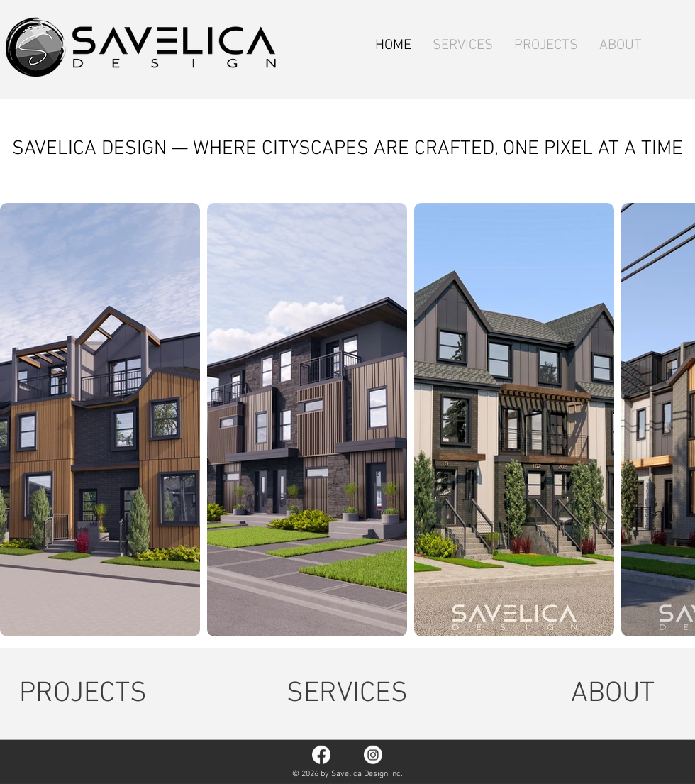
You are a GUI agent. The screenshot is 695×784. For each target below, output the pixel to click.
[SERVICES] (347, 694)
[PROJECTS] (83, 694)
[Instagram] (373, 755)
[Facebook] (321, 755)
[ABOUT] (613, 694)
